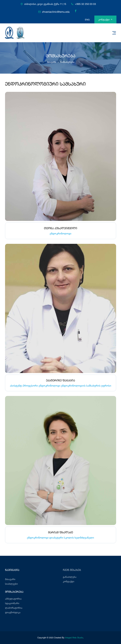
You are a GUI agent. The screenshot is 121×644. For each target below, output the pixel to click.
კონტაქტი (105, 20)
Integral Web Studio (74, 638)
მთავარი (52, 62)
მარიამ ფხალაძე (60, 533)
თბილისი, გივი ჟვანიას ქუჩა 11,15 (45, 4)
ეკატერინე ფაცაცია (60, 381)
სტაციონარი (12, 603)
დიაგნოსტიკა (13, 612)
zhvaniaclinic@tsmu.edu (56, 12)
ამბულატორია (13, 599)
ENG (87, 20)
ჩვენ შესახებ (72, 570)
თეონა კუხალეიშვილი (61, 228)
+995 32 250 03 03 (85, 4)
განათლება (70, 577)
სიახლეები (11, 584)
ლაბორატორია (14, 608)
